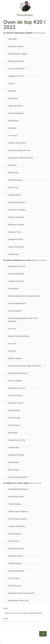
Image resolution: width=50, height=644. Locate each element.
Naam (6, 619)
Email (6, 608)
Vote (43, 634)
